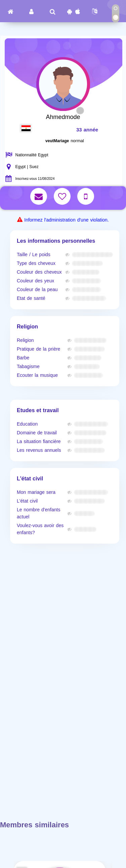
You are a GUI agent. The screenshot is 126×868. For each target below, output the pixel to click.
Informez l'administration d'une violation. (66, 220)
